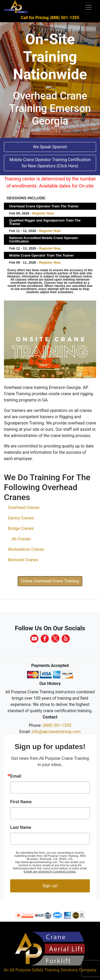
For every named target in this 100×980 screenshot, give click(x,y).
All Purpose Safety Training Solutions (44, 970)
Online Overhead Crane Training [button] (50, 581)
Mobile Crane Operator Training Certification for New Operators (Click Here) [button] (50, 163)
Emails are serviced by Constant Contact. (50, 871)
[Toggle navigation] (89, 7)
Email (16, 776)
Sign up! (50, 886)
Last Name (21, 828)
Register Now (43, 213)
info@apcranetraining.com (56, 732)
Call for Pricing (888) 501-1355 (50, 18)
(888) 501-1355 (57, 725)
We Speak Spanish (50, 147)
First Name (21, 802)
